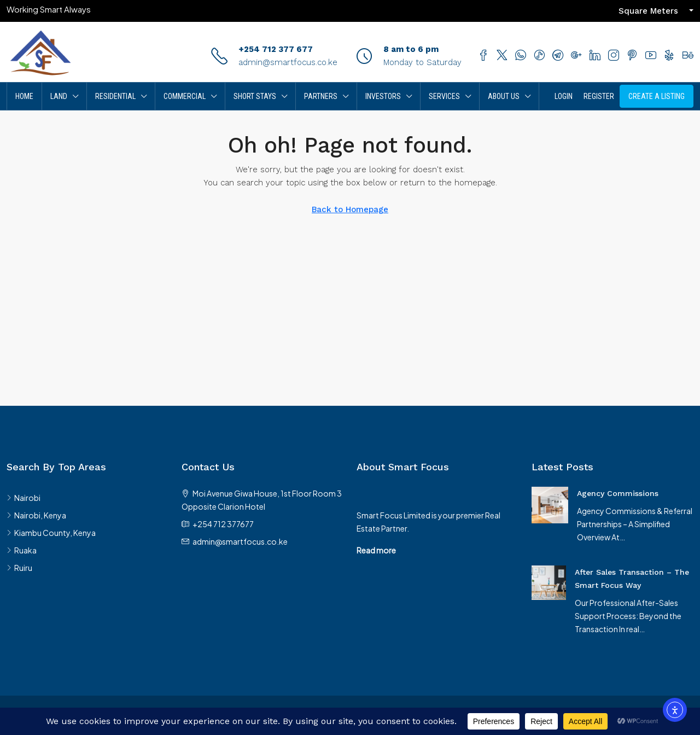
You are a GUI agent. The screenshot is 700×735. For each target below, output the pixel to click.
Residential (115, 96)
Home (24, 96)
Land (59, 96)
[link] (550, 504)
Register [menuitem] (599, 96)
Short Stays (255, 96)
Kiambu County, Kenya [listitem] (51, 533)
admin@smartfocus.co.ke (288, 62)
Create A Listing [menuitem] (657, 96)
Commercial (185, 96)
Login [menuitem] (564, 96)
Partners (321, 96)
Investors (383, 96)
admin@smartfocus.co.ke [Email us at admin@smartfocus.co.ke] (240, 541)
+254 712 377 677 (276, 49)
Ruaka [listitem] (22, 550)
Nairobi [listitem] (24, 498)
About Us (504, 96)
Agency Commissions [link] (618, 493)
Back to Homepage (350, 209)
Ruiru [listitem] (19, 568)
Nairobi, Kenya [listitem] (36, 515)
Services (444, 96)
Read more (376, 550)
